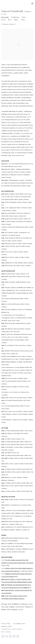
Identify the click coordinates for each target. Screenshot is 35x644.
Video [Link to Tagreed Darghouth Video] (24, 17)
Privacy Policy (6, 624)
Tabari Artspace (7, 4)
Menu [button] (32, 4)
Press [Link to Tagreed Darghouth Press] (3, 20)
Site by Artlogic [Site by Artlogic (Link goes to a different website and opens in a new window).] (6, 632)
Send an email (10, 636)
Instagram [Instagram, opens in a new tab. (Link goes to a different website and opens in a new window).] (3, 636)
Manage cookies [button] (7, 626)
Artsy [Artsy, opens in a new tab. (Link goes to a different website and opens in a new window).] (18, 636)
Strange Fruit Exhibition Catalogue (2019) (17, 604)
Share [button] (16, 20)
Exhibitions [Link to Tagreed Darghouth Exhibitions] (15, 17)
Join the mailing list (7, 636)
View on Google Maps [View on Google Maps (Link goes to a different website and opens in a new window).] (14, 636)
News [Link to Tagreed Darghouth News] (10, 20)
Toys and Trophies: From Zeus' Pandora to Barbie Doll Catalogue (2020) (17, 608)
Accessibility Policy (19, 624)
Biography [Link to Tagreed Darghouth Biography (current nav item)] (5, 17)
